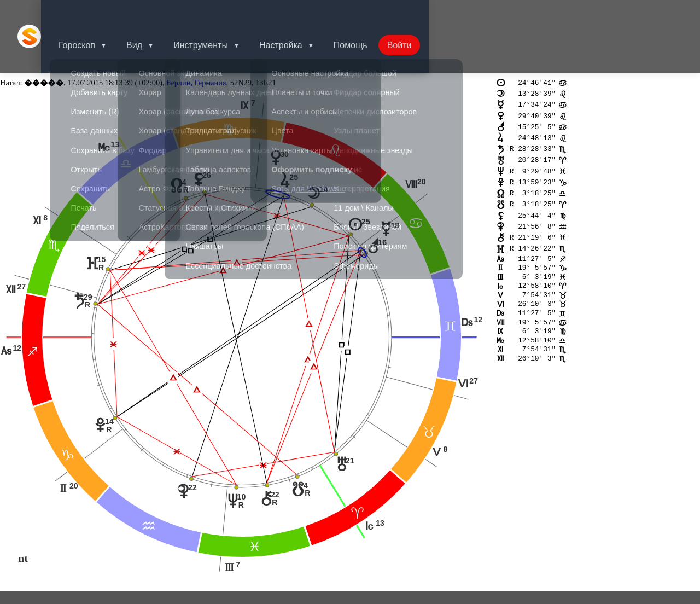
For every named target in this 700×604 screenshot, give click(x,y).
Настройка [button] (301, 13)
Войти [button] (424, 13)
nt (23, 512)
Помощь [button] (372, 13)
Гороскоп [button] (90, 13)
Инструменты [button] (218, 13)
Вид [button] (150, 13)
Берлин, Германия (196, 37)
